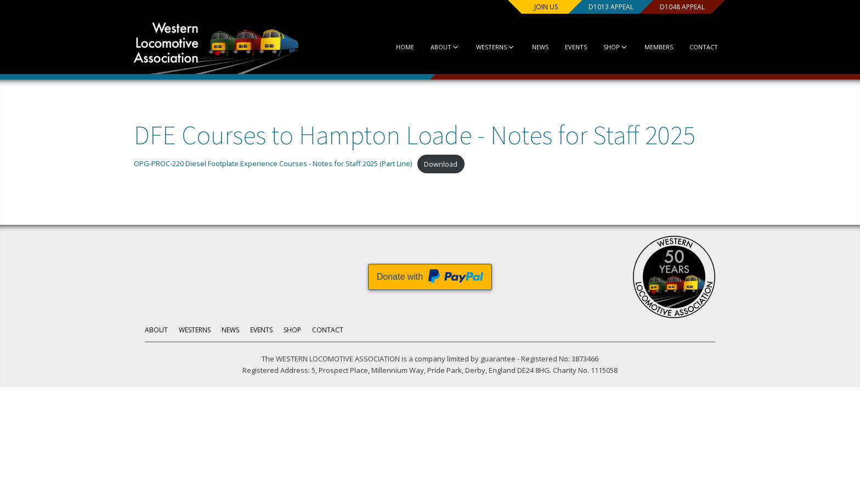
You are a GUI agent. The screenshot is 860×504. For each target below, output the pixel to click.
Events (576, 47)
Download (441, 164)
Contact (704, 47)
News (540, 47)
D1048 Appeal (682, 7)
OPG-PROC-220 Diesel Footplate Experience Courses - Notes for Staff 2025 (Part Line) (273, 164)
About (445, 47)
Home (405, 47)
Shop (616, 47)
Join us (546, 7)
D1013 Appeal (611, 7)
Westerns (496, 47)
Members (659, 47)
